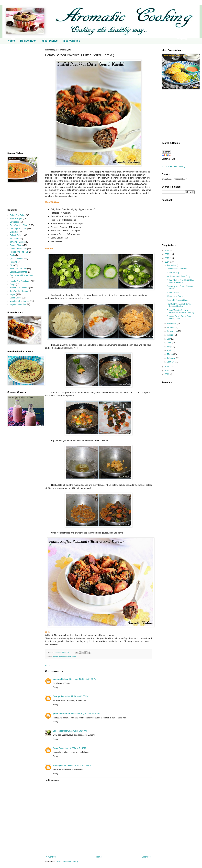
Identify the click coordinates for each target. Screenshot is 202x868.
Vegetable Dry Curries (67, 656)
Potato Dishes (173, 293)
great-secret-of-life (62, 714)
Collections (15, 232)
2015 (167, 258)
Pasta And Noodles (18, 249)
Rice (12, 265)
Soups (13, 284)
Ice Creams (15, 239)
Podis (12, 255)
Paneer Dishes (16, 245)
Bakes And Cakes (18, 215)
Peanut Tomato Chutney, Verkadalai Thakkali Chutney (180, 311)
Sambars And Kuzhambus (21, 275)
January (171, 362)
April (169, 350)
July (169, 339)
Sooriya (57, 696)
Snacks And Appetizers (20, 281)
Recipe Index (28, 41)
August (171, 335)
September (172, 331)
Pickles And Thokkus (19, 252)
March (170, 354)
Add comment (53, 780)
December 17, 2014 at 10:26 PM (85, 714)
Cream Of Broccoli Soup (177, 300)
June (170, 343)
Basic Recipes (16, 219)
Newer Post (51, 857)
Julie (55, 731)
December (172, 265)
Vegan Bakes (16, 298)
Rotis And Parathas (18, 269)
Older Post (146, 857)
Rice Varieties (71, 41)
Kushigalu (58, 765)
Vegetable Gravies (18, 304)
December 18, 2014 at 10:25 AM (73, 731)
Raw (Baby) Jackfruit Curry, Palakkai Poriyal (179, 305)
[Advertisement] (21, 98)
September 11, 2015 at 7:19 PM (77, 765)
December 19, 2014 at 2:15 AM (72, 748)
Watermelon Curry (175, 296)
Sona (55, 748)
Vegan (55, 656)
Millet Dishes (50, 41)
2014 (167, 262)
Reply (56, 687)
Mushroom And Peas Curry (179, 276)
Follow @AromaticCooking (173, 166)
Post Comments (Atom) (67, 862)
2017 (167, 250)
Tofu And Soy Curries (19, 291)
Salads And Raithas (18, 272)
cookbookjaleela (61, 679)
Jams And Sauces (18, 242)
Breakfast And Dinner (19, 225)
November (172, 324)
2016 (167, 254)
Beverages (15, 222)
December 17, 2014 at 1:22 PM (83, 679)
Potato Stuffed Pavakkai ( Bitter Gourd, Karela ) (180, 281)
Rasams (13, 262)
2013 (167, 367)
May (169, 347)
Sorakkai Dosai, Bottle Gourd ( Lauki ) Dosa (180, 317)
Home (11, 41)
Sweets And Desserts (19, 288)
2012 (167, 371)
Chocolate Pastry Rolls (177, 269)
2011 (167, 374)
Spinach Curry (173, 272)
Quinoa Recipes (17, 259)
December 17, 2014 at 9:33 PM (75, 696)
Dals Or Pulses (16, 235)
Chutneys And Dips (18, 229)
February (171, 358)
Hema (57, 652)
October (171, 327)
